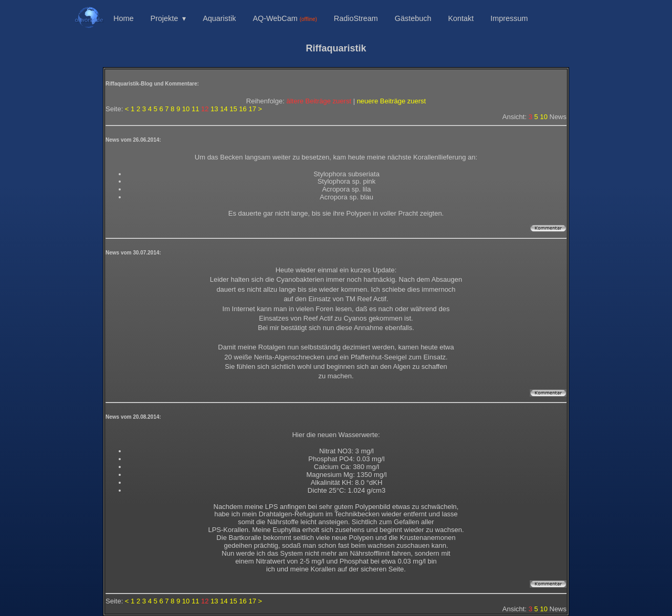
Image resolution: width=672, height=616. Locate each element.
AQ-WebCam (285, 18)
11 (195, 109)
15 (233, 109)
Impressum (509, 18)
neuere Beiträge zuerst (392, 101)
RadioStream (356, 18)
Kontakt (461, 18)
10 (186, 109)
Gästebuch (413, 18)
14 (224, 109)
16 (243, 109)
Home (123, 18)
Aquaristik (219, 18)
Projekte (164, 18)
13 (214, 109)
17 (252, 109)
